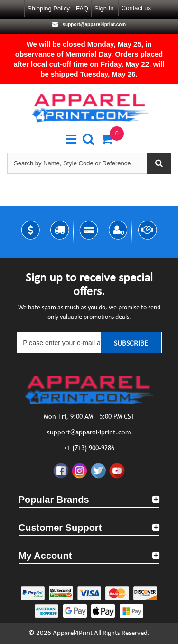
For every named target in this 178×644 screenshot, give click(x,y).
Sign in (104, 8)
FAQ (82, 8)
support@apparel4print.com (94, 24)
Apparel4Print (73, 633)
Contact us (136, 8)
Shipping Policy (49, 8)
